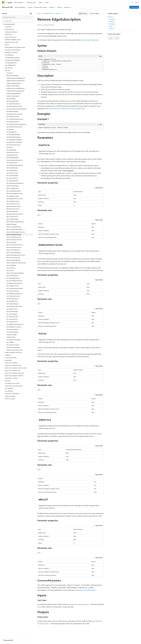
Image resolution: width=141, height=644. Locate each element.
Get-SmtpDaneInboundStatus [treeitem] (15, 165)
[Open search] (133, 2)
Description (112, 19)
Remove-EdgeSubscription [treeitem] (14, 234)
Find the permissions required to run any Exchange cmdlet (66, 108)
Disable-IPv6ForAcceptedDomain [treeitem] (16, 81)
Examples (112, 22)
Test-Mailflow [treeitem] (10, 342)
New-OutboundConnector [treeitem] (14, 206)
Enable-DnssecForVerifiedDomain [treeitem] (16, 88)
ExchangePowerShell (48, 13)
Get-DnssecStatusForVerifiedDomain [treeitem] (17, 109)
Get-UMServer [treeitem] (9, 68)
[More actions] (102, 13)
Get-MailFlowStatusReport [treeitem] (12, 58)
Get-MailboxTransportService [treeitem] (14, 127)
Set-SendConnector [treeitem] (12, 309)
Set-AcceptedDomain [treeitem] (12, 276)
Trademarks (75, 639)
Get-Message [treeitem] (10, 129)
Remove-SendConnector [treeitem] (13, 258)
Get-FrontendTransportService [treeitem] (15, 119)
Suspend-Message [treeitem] (12, 335)
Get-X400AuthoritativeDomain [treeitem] (15, 183)
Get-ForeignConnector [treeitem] (13, 116)
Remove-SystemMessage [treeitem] (13, 260)
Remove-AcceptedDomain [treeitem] (14, 227)
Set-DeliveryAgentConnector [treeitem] (14, 281)
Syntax (111, 17)
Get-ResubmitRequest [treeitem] (12, 158)
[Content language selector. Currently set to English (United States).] (10, 634)
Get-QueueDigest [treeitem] (11, 150)
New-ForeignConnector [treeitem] (13, 201)
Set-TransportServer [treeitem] (12, 319)
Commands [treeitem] (8, 27)
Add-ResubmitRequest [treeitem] (13, 75)
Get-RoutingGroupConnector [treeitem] (15, 160)
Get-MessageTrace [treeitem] (12, 132)
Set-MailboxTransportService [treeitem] (14, 294)
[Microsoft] (3, 2)
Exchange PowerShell (48, 25)
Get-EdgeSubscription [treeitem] (13, 111)
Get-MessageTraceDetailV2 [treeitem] (12, 60)
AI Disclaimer (6, 639)
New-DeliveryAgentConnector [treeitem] (15, 193)
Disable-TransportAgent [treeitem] (13, 86)
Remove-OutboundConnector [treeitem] (15, 245)
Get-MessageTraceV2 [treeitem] (11, 63)
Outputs (112, 29)
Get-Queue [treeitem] (10, 147)
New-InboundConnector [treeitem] (13, 204)
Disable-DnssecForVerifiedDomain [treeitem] (16, 78)
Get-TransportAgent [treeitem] (12, 170)
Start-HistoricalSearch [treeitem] (13, 329)
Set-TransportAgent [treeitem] (12, 314)
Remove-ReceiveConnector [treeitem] (14, 247)
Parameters (113, 24)
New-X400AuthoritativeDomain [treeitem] (15, 222)
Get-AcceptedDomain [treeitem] (12, 101)
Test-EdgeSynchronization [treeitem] (14, 340)
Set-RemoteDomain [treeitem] (12, 301)
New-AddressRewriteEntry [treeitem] (14, 191)
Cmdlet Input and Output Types (79, 604)
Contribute (32, 639)
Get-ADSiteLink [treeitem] (9, 55)
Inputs (111, 26)
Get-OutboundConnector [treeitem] (14, 145)
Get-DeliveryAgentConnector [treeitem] (15, 106)
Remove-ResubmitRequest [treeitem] (14, 252)
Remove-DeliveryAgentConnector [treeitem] (16, 232)
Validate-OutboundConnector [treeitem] (15, 350)
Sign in (137, 2)
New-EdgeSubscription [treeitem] (13, 196)
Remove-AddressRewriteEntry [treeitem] (15, 229)
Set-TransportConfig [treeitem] (12, 317)
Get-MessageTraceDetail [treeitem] (13, 134)
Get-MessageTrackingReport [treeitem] (14, 140)
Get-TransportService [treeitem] (12, 181)
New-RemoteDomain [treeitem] (12, 211)
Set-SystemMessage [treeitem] (12, 311)
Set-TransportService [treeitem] (12, 322)
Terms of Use (66, 639)
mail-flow (58, 13)
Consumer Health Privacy (52, 639)
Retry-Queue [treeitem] (10, 270)
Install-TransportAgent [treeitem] (13, 186)
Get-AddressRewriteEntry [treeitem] (13, 104)
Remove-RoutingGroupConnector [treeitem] (16, 255)
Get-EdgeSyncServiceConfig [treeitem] (14, 114)
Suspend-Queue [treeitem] (11, 337)
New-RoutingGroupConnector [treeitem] (15, 214)
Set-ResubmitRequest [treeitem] (12, 304)
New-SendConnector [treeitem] (12, 217)
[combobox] (18, 17)
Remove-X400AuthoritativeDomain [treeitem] (16, 263)
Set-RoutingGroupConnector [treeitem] (14, 306)
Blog (25, 639)
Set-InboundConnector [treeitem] (13, 291)
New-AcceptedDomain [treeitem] (13, 188)
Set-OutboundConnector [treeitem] (13, 296)
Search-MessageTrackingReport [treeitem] (15, 273)
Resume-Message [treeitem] (11, 265)
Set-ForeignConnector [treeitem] (13, 286)
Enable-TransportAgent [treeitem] (13, 96)
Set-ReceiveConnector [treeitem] (13, 299)
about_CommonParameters (87, 590)
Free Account (134, 7)
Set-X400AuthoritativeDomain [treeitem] (15, 324)
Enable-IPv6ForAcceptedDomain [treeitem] (15, 91)
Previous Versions (16, 639)
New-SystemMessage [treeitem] (12, 219)
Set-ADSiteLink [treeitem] (9, 388)
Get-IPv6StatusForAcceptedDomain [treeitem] (16, 124)
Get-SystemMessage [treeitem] (12, 168)
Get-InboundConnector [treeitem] (13, 122)
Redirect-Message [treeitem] (11, 224)
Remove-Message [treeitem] (11, 242)
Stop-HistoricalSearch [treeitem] (12, 332)
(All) (40, 215)
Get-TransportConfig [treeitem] (12, 173)
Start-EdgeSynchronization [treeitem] (14, 327)
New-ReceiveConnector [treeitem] (13, 209)
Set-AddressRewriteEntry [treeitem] (13, 278)
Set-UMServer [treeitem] (9, 391)
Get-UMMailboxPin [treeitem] (10, 65)
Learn (39, 13)
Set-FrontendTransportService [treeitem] (15, 288)
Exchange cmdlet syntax (91, 40)
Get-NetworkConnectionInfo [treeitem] (14, 142)
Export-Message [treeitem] (11, 99)
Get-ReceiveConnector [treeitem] (13, 152)
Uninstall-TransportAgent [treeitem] (13, 347)
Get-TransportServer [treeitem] (12, 178)
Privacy (39, 639)
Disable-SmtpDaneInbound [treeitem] (14, 83)
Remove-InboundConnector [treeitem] (14, 240)
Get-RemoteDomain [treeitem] (12, 155)
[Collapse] (31, 13)
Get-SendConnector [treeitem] (12, 163)
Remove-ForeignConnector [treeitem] (14, 237)
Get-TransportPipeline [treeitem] (12, 176)
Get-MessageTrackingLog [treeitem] (13, 137)
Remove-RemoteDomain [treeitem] (13, 250)
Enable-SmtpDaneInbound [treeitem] (14, 93)
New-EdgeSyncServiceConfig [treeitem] (14, 199)
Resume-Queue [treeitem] (11, 268)
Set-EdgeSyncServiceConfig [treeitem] (14, 283)
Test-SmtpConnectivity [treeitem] (13, 345)
